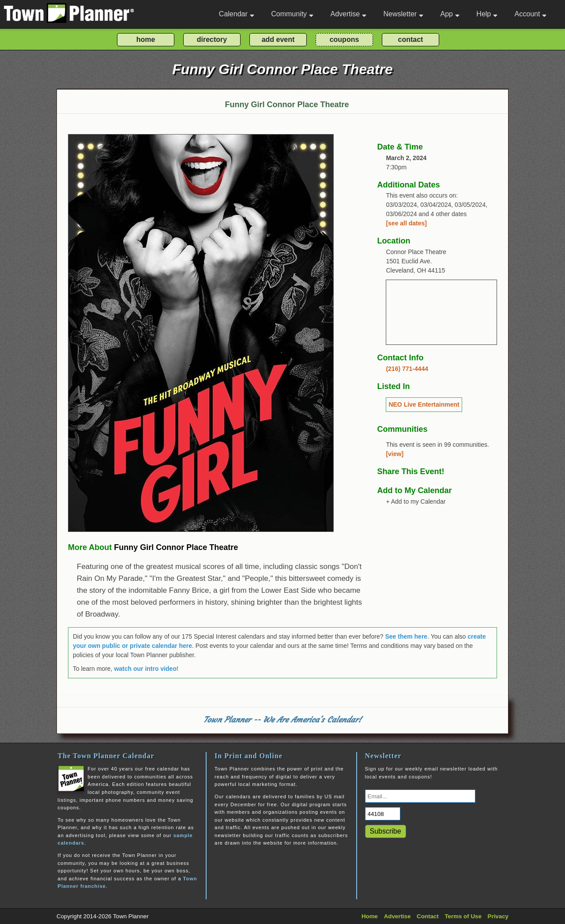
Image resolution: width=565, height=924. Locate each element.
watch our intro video (145, 669)
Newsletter (404, 14)
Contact (428, 916)
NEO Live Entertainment (424, 404)
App (450, 14)
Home (370, 916)
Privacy (498, 916)
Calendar (237, 14)
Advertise (348, 14)
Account (531, 14)
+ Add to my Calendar (416, 501)
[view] (395, 454)
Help (487, 14)
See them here (406, 636)
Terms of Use (463, 916)
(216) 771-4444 (407, 369)
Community (292, 14)
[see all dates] (406, 223)
